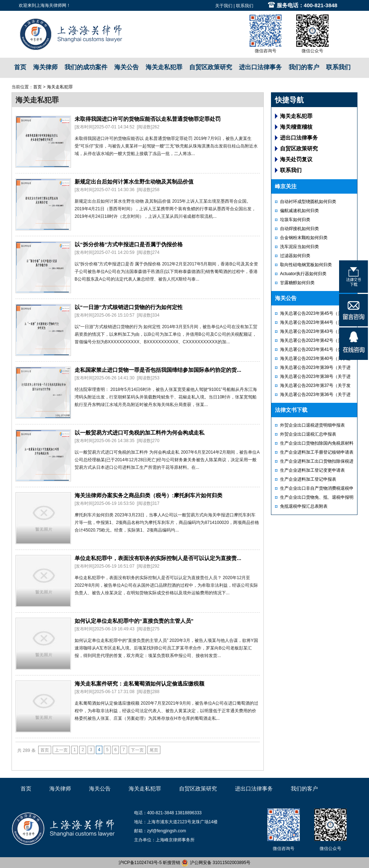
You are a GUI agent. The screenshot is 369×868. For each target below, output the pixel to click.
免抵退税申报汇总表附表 (304, 506)
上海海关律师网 (51, 5)
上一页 (61, 750)
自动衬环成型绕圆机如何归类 (308, 202)
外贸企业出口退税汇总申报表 (308, 434)
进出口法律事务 (260, 67)
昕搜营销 (172, 863)
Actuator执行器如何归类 (303, 274)
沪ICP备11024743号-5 (140, 863)
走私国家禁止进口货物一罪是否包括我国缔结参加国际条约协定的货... (158, 370)
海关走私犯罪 (164, 67)
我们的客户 (304, 67)
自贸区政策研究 (211, 67)
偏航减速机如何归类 (299, 211)
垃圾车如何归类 (295, 220)
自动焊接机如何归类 (299, 229)
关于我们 (224, 6)
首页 (20, 67)
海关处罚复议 (296, 159)
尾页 (154, 750)
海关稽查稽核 (296, 127)
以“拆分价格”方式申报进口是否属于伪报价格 (129, 244)
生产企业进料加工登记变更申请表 (312, 470)
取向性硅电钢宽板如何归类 (306, 265)
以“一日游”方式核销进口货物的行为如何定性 (129, 307)
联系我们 (245, 6)
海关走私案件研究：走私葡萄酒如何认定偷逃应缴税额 (139, 684)
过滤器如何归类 (295, 256)
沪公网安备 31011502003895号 (216, 863)
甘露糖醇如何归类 (297, 283)
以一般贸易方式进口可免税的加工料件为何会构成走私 (139, 433)
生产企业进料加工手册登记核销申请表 (317, 452)
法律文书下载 (291, 410)
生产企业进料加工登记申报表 (308, 479)
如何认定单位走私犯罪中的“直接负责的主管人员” (134, 621)
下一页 (137, 750)
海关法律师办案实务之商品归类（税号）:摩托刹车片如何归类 (148, 495)
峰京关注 (286, 186)
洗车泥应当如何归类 (299, 247)
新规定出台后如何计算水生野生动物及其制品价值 (134, 182)
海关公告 (126, 67)
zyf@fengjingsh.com (166, 831)
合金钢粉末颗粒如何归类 (304, 238)
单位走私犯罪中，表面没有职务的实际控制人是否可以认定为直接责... (158, 558)
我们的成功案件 (86, 67)
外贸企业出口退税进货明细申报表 (312, 425)
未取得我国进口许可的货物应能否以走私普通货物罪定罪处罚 (148, 119)
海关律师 (45, 67)
